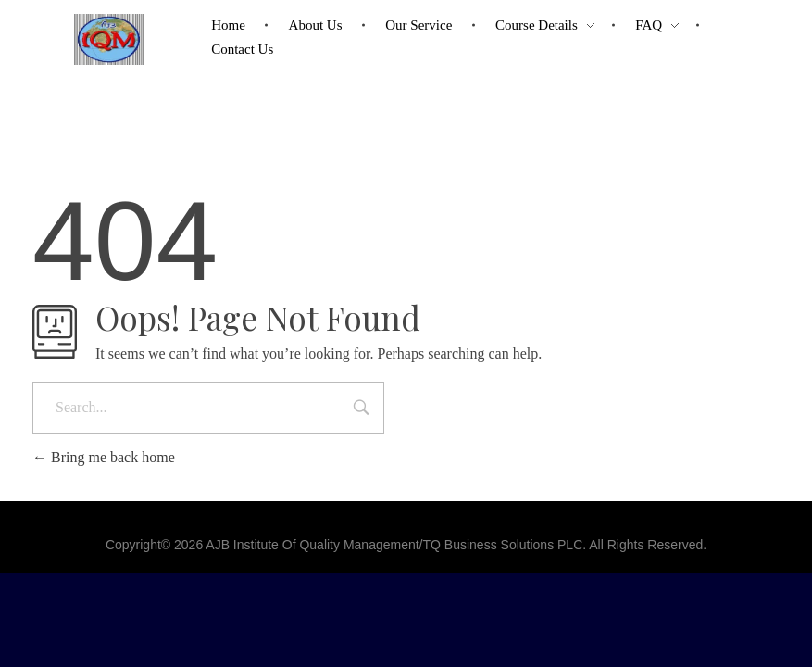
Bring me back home (104, 457)
